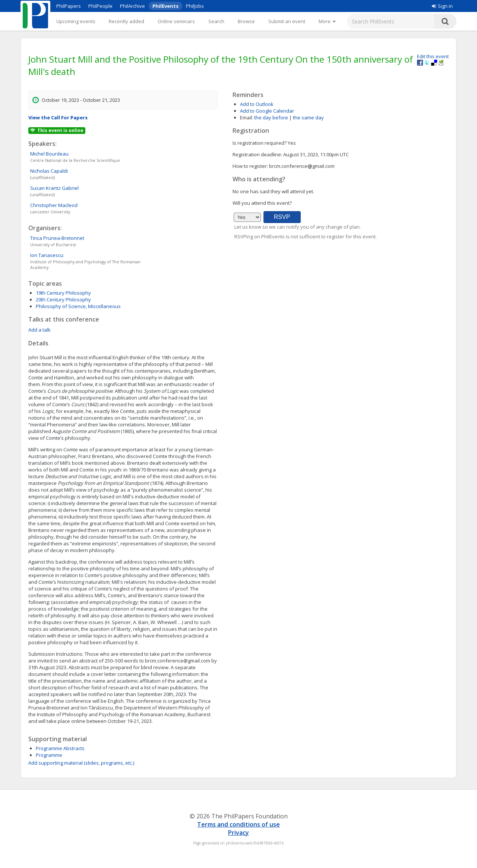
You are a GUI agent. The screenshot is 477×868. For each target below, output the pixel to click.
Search (216, 21)
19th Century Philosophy (63, 293)
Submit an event (287, 21)
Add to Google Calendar (267, 111)
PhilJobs (195, 6)
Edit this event (433, 56)
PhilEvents (165, 6)
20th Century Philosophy (63, 300)
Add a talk (40, 330)
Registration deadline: (257, 154)
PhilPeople (100, 6)
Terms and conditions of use (238, 824)
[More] (327, 21)
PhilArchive (132, 6)
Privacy (238, 833)
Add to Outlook (257, 104)
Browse (246, 21)
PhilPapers (69, 6)
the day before (271, 117)
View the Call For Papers (58, 117)
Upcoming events (76, 21)
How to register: (250, 166)
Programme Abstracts (60, 748)
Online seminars (176, 21)
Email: (247, 117)
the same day (308, 117)
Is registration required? (260, 143)
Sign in (442, 6)
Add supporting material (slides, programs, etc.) (81, 763)
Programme (49, 755)
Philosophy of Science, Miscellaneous (78, 306)
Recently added (127, 21)
